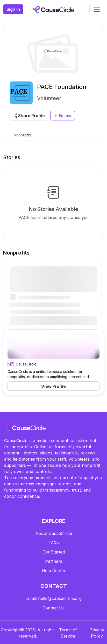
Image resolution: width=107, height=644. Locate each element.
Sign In (13, 9)
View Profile (53, 386)
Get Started (54, 552)
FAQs (54, 543)
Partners (54, 561)
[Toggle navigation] (97, 9)
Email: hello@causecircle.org (53, 598)
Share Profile (29, 116)
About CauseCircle (54, 533)
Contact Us (53, 608)
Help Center (54, 570)
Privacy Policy (97, 633)
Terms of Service (68, 633)
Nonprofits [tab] (23, 135)
